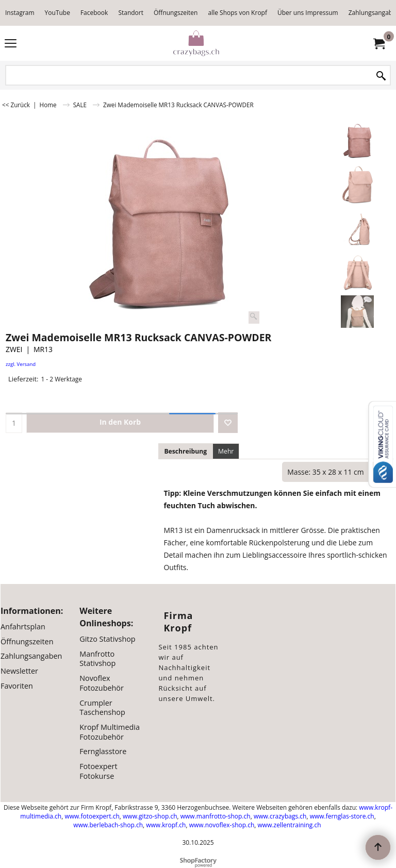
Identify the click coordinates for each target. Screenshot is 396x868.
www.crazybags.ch (280, 816)
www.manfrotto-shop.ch (216, 816)
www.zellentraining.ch (290, 825)
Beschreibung (185, 451)
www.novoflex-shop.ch (222, 825)
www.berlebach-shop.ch (108, 825)
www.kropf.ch (166, 825)
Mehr (226, 451)
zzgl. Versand (21, 364)
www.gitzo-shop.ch (150, 816)
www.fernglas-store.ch (342, 816)
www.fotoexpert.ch (92, 816)
